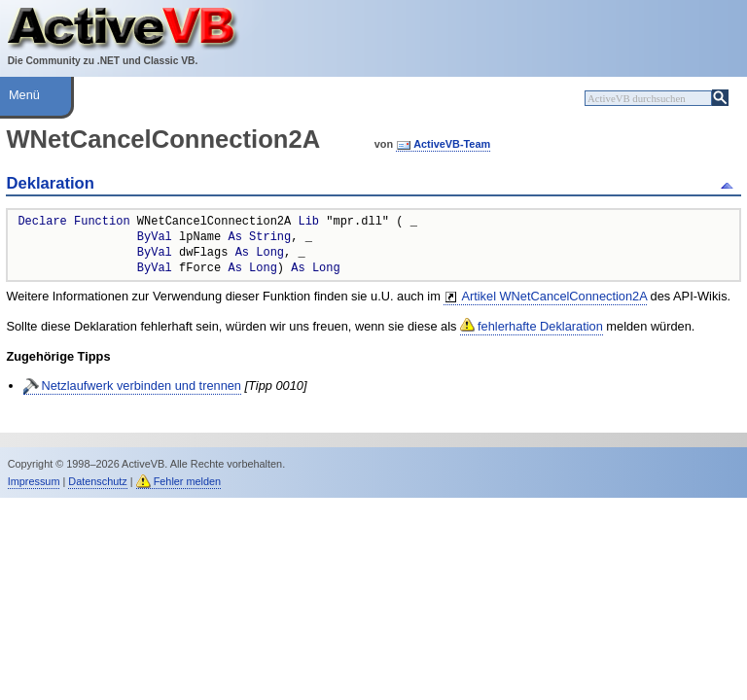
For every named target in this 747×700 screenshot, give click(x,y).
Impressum (34, 481)
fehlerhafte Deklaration (540, 326)
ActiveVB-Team (452, 144)
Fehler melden (188, 481)
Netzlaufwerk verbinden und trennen (141, 385)
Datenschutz (97, 481)
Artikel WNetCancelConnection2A (554, 296)
